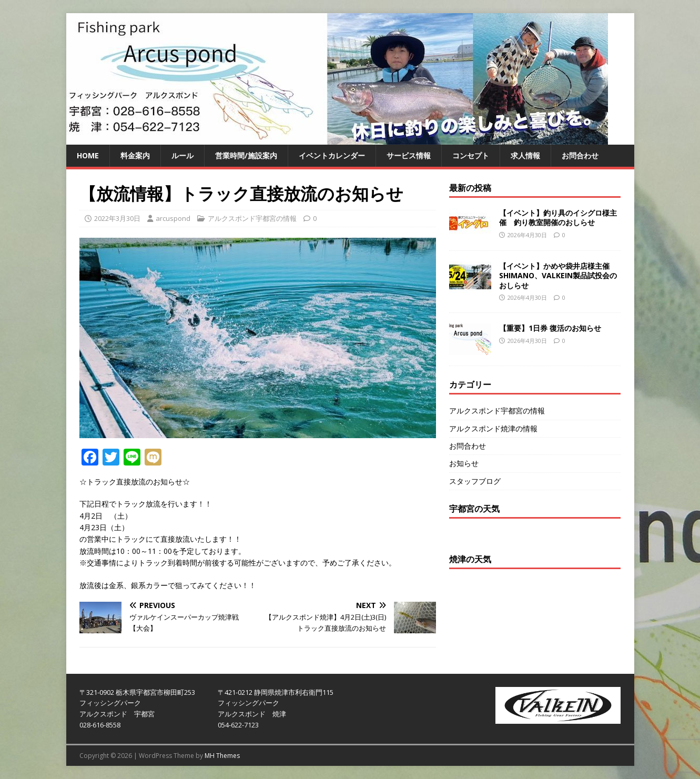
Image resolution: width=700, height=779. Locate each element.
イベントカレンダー (332, 155)
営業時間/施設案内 (246, 155)
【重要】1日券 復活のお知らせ (550, 328)
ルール (182, 155)
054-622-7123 (238, 725)
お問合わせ (580, 155)
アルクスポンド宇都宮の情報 (252, 218)
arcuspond (173, 218)
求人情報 (525, 155)
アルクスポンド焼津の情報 (493, 428)
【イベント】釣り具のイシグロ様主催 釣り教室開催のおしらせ (558, 217)
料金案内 (135, 155)
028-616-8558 (100, 725)
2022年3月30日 (117, 218)
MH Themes (222, 756)
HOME (88, 155)
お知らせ (464, 463)
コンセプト (471, 155)
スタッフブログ (475, 481)
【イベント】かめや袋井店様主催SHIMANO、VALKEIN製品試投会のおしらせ (558, 275)
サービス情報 (409, 155)
